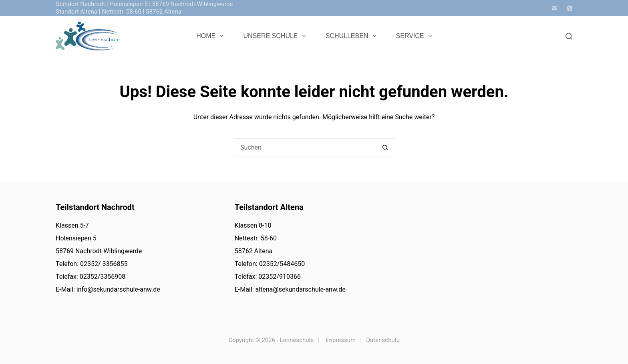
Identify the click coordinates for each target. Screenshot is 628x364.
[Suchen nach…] (305, 147)
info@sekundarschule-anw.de (118, 289)
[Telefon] (570, 8)
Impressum (341, 340)
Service (416, 36)
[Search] (569, 36)
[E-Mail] (555, 8)
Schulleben (352, 36)
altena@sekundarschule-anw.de (300, 289)
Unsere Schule (276, 36)
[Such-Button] (385, 147)
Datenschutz (383, 340)
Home (211, 36)
